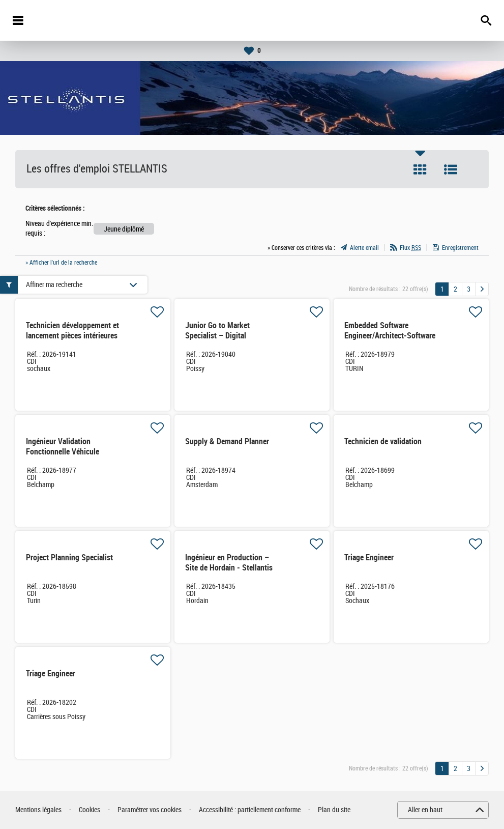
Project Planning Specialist (69, 558)
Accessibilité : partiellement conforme (250, 810)
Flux (410, 248)
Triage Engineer (369, 558)
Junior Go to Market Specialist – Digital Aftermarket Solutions (221, 336)
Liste (451, 169)
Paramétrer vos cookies (150, 810)
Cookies (90, 810)
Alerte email (364, 248)
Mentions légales (38, 810)
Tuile (420, 169)
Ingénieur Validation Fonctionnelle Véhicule (63, 447)
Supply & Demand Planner (227, 441)
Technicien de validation (383, 441)
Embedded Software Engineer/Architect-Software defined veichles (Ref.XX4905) (390, 341)
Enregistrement (460, 248)
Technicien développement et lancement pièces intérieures (72, 331)
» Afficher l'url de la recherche (61, 263)
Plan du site (334, 810)
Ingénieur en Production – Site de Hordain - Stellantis (229, 563)
